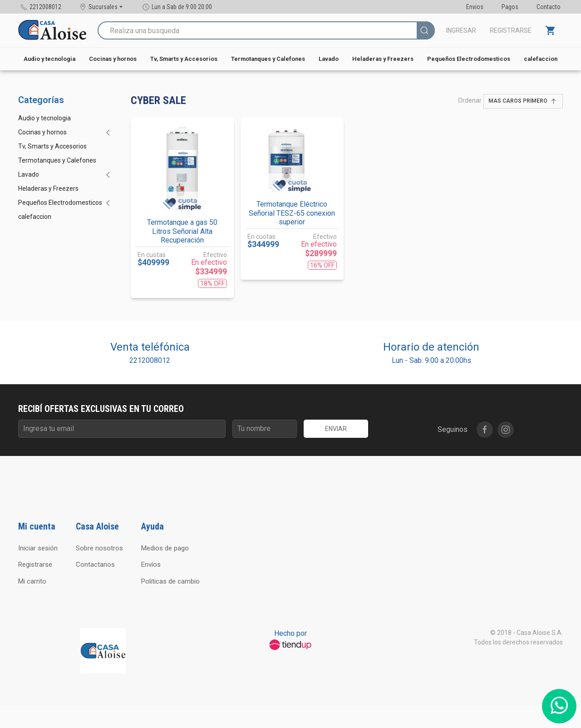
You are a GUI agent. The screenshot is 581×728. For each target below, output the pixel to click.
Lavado (329, 59)
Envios (475, 7)
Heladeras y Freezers (383, 59)
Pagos (510, 7)
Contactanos (95, 565)
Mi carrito (32, 581)
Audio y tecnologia (49, 59)
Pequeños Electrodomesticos (469, 59)
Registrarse (511, 30)
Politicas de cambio (170, 581)
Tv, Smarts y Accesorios (184, 59)
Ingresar (461, 30)
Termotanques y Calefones (268, 59)
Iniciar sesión (38, 548)
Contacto (549, 7)
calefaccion (541, 59)
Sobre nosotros (99, 548)
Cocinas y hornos (113, 59)
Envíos (151, 565)
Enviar (336, 429)
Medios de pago (165, 548)
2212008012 (150, 360)
